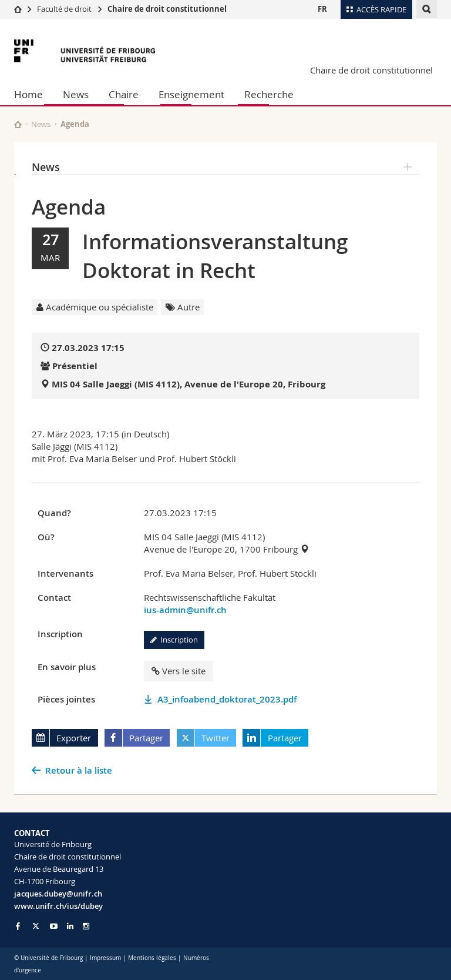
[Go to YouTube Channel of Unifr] (54, 926)
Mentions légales (152, 958)
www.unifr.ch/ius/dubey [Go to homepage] (58, 906)
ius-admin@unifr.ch (185, 610)
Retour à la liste (79, 770)
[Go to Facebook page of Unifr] (18, 926)
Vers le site (179, 671)
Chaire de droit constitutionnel (167, 9)
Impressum (105, 958)
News (76, 94)
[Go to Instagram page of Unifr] (86, 926)
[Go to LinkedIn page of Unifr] (70, 926)
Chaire (124, 94)
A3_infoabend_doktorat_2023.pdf (227, 699)
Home (28, 94)
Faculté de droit (65, 9)
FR (322, 9)
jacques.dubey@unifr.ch (58, 894)
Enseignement (191, 94)
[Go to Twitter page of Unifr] (36, 926)
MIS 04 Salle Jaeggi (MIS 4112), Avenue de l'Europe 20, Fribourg (189, 384)
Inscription (174, 640)
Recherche (269, 94)
